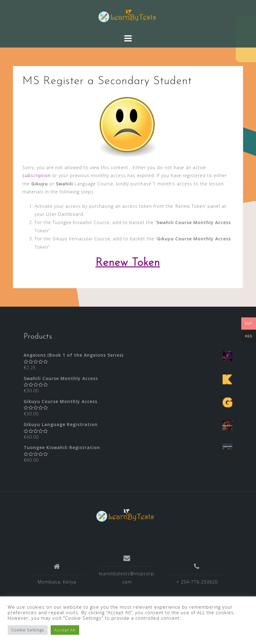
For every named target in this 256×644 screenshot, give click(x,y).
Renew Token (128, 263)
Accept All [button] (65, 630)
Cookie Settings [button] (28, 630)
